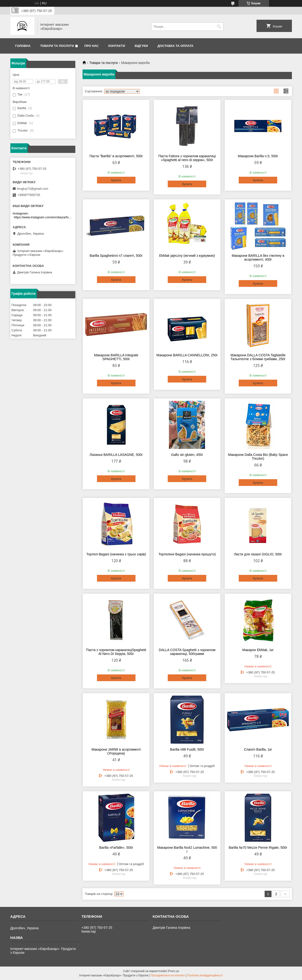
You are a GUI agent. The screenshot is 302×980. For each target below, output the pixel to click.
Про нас (92, 46)
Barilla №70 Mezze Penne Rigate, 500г (258, 848)
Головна (23, 46)
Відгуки (141, 46)
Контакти (117, 46)
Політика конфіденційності (205, 975)
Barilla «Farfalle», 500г (116, 848)
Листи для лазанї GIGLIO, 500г (258, 554)
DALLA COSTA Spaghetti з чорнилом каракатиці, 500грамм (187, 652)
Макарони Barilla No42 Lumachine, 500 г (187, 849)
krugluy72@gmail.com (33, 189)
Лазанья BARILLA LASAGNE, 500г (116, 455)
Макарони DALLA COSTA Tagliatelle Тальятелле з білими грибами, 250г (258, 357)
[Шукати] (219, 27)
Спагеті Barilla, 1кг (258, 749)
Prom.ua (173, 971)
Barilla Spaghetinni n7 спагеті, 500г (116, 256)
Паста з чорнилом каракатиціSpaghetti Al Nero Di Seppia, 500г (116, 652)
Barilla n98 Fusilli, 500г (187, 749)
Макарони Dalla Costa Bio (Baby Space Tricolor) (258, 457)
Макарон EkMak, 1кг (258, 650)
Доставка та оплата (176, 46)
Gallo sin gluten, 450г (187, 455)
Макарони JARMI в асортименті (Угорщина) (116, 751)
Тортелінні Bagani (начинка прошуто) (187, 554)
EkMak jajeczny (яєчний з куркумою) (187, 256)
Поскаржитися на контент (168, 975)
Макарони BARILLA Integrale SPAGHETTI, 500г (116, 357)
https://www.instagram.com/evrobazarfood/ (43, 217)
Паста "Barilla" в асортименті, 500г (116, 156)
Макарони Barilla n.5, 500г (258, 156)
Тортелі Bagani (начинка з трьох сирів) (116, 554)
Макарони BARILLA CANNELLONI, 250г (187, 355)
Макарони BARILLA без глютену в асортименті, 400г (258, 258)
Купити (116, 180)
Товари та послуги (57, 46)
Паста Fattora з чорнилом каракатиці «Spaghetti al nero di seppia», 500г (187, 158)
